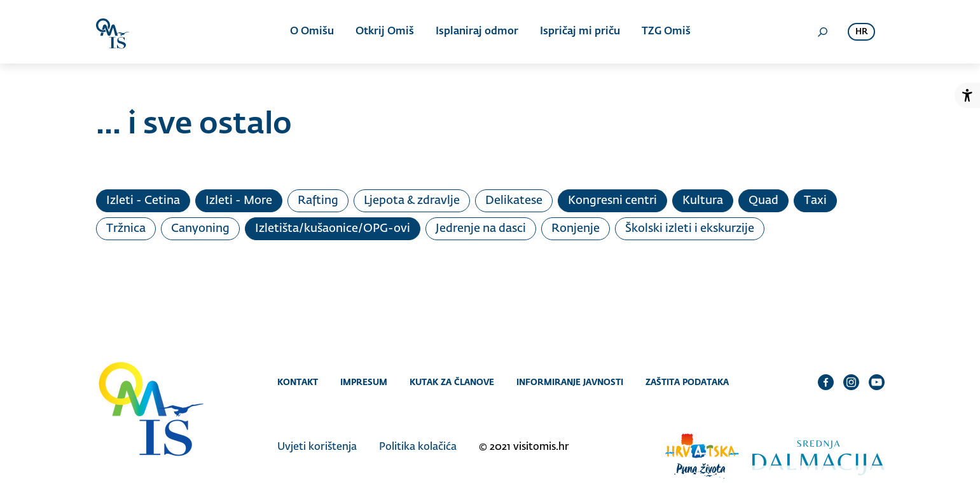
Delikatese (514, 201)
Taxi (815, 201)
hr (861, 32)
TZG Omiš (666, 32)
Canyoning (200, 229)
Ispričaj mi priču (580, 32)
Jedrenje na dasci (481, 229)
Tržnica (126, 229)
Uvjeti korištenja (317, 447)
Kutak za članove (452, 382)
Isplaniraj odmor (477, 32)
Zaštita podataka (687, 382)
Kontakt (298, 382)
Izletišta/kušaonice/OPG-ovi (333, 229)
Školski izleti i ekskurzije (690, 229)
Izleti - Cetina (143, 201)
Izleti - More (239, 201)
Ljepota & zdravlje (412, 201)
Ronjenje (576, 229)
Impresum (364, 382)
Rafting (318, 201)
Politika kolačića (418, 447)
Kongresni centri (612, 201)
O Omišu (312, 32)
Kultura (703, 201)
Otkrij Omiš (385, 32)
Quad (763, 201)
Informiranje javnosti (570, 382)
